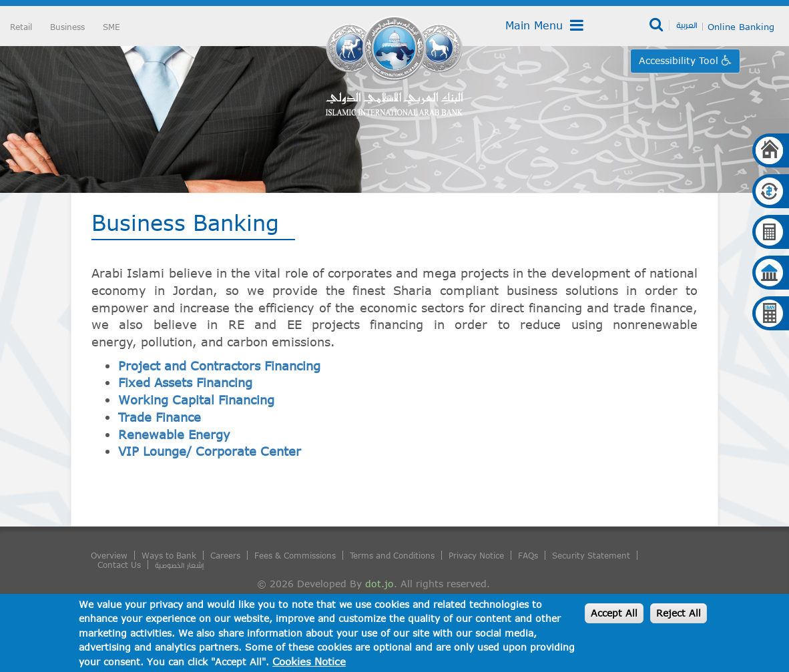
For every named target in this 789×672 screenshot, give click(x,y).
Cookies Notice (309, 661)
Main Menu (544, 25)
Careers (225, 555)
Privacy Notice (476, 555)
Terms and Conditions (392, 555)
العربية (687, 25)
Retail (21, 27)
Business (67, 27)
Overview (109, 555)
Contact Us (119, 565)
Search (657, 25)
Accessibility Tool (680, 60)
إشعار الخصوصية (179, 565)
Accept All (614, 613)
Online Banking (741, 27)
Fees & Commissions (295, 555)
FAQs (528, 555)
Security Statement (591, 555)
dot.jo (379, 584)
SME (111, 27)
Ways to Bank (169, 555)
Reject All (679, 613)
